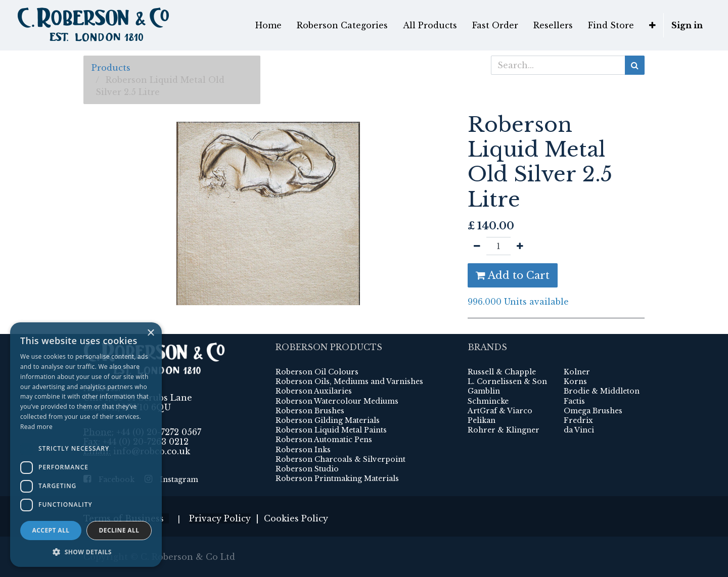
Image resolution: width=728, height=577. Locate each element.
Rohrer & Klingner (504, 430)
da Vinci (579, 430)
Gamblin (484, 391)
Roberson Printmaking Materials (337, 478)
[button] (652, 25)
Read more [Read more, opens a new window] (36, 427)
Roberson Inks (303, 450)
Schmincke (488, 401)
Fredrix (578, 420)
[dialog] (86, 445)
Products (111, 68)
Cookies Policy (296, 518)
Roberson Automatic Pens (324, 440)
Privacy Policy (220, 518)
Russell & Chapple (502, 372)
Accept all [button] (51, 530)
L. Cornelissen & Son (507, 381)
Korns (575, 381)
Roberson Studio (307, 469)
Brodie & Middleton (602, 391)
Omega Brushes (593, 411)
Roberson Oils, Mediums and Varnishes (349, 381)
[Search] (635, 65)
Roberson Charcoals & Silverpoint (340, 459)
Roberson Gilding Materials (328, 420)
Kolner (577, 372)
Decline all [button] (119, 530)
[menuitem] (268, 25)
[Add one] (520, 246)
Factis (574, 401)
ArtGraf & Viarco (500, 411)
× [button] (150, 333)
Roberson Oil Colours (317, 372)
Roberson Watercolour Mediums (337, 401)
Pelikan (482, 420)
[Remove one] (477, 246)
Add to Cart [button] (513, 275)
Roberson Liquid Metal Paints (331, 430)
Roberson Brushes (310, 411)
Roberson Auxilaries (314, 391)
